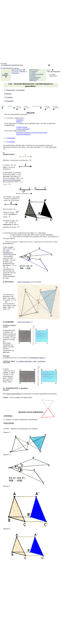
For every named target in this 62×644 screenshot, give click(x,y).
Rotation (19, 122)
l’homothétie (11, 138)
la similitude (11, 142)
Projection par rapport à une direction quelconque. (32, 133)
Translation (20, 120)
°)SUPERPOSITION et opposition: (16, 388)
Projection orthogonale (23, 134)
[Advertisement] (16, 16)
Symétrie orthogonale (23, 129)
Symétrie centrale (22, 127)
